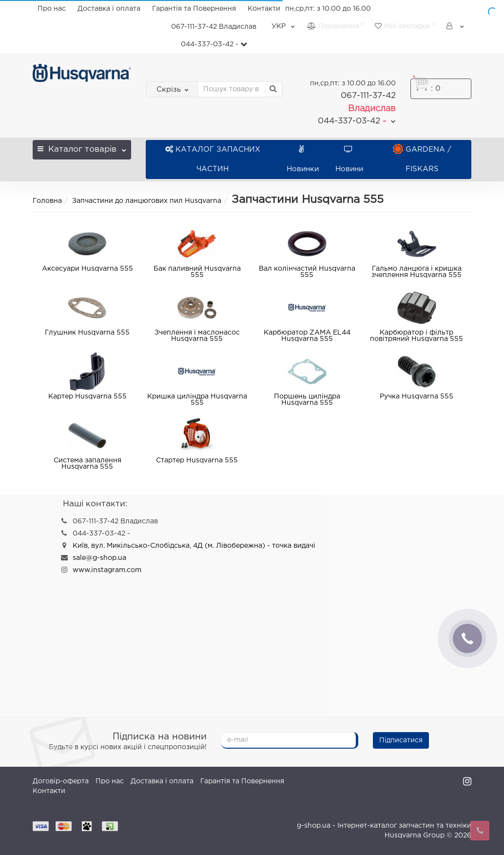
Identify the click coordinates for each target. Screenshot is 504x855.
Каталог (82, 147)
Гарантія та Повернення (194, 9)
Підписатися (401, 740)
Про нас (52, 9)
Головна (47, 201)
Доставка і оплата (109, 9)
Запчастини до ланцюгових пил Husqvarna (147, 201)
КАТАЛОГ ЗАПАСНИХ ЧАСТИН (213, 159)
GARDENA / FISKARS (422, 159)
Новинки (303, 159)
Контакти (264, 9)
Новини (349, 159)
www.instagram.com (107, 570)
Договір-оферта (61, 781)
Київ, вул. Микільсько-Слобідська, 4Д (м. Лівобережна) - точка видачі (194, 546)
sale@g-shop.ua (99, 558)
